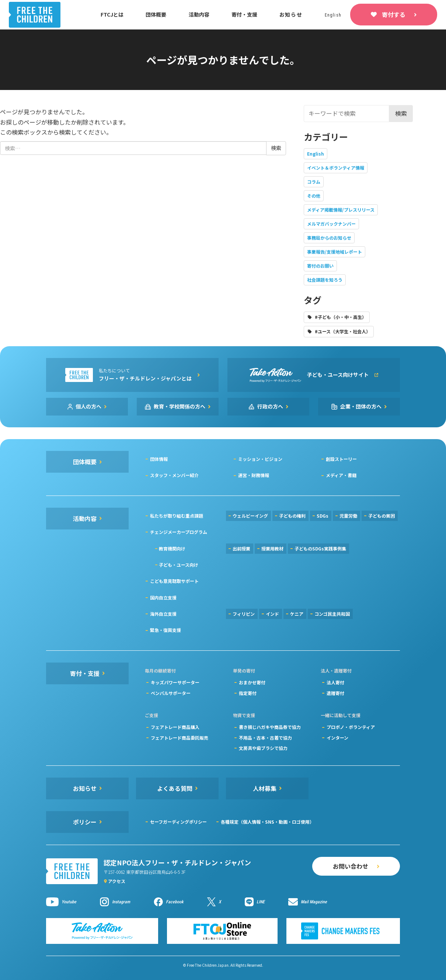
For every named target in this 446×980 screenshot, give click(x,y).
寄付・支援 (244, 14)
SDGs (323, 516)
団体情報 (159, 459)
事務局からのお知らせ (329, 238)
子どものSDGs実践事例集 (320, 548)
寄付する (394, 14)
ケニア (297, 614)
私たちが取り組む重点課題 (177, 516)
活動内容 (199, 14)
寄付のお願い (320, 266)
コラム (314, 182)
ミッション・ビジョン (260, 459)
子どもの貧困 (381, 516)
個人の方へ (88, 406)
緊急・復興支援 (165, 630)
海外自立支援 (163, 614)
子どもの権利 (292, 516)
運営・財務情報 (254, 475)
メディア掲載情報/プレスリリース (341, 210)
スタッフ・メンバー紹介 (174, 475)
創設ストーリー (341, 459)
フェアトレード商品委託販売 (180, 738)
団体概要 (156, 14)
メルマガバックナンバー (331, 224)
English (316, 154)
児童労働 (348, 516)
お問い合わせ (351, 866)
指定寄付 (248, 693)
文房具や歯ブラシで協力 (263, 748)
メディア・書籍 (341, 475)
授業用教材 (272, 548)
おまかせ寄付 (252, 682)
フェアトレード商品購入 (175, 727)
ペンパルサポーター (171, 693)
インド (272, 614)
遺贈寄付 (335, 693)
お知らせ (291, 14)
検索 (401, 113)
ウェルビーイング (250, 516)
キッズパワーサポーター (175, 682)
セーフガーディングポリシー (178, 822)
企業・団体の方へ (361, 406)
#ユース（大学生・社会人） (343, 331)
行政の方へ (270, 406)
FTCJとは (112, 14)
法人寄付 (335, 682)
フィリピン (244, 614)
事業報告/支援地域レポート (334, 252)
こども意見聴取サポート (174, 581)
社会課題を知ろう (325, 280)
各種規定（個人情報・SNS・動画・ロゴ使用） (267, 822)
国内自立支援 (163, 597)
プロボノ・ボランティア (351, 727)
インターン (337, 738)
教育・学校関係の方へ (180, 406)
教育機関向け (172, 548)
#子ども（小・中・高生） (341, 317)
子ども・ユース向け (179, 565)
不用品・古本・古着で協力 (265, 738)
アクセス (117, 881)
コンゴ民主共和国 (332, 614)
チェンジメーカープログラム (179, 532)
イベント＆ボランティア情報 (336, 168)
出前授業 (241, 548)
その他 (314, 196)
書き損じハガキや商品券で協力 (270, 727)
